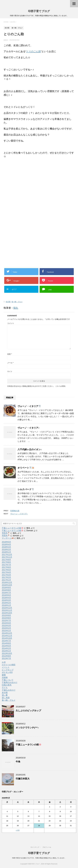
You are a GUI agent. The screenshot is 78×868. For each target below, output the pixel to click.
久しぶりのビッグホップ (28, 711)
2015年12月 (7, 608)
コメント (11, 323)
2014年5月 (6, 646)
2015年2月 (6, 628)
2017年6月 (6, 567)
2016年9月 (6, 587)
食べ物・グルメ (17, 302)
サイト (10, 371)
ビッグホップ (8, 670)
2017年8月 (6, 562)
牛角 (18, 762)
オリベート (26, 468)
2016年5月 (6, 595)
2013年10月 (7, 653)
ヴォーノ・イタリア (29, 406)
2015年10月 (7, 613)
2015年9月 (6, 615)
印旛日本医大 (23, 779)
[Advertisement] (24, 199)
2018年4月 (6, 544)
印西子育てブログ (39, 11)
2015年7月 (6, 620)
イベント (6, 667)
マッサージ (8, 538)
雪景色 (6, 533)
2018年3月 (6, 547)
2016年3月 (6, 600)
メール (10, 363)
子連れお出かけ (9, 690)
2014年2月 (6, 648)
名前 (10, 354)
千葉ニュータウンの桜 (13, 528)
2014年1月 (6, 651)
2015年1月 (6, 631)
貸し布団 (6, 698)
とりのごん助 (34, 51)
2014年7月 (6, 641)
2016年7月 (6, 593)
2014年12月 (7, 633)
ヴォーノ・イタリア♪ (29, 428)
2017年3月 (6, 575)
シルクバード (26, 489)
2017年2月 (6, 577)
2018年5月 (6, 542)
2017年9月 (6, 560)
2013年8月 (6, 656)
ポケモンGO (7, 672)
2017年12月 (7, 555)
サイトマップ (35, 847)
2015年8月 (6, 618)
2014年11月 (7, 636)
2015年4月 (6, 623)
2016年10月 (7, 585)
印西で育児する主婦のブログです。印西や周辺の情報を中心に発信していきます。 (39, 858)
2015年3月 (6, 626)
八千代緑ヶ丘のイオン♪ (30, 449)
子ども (5, 688)
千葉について (8, 680)
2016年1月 (6, 605)
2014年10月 (7, 638)
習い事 (5, 695)
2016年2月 (6, 603)
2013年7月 (6, 658)
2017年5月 (6, 570)
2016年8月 (6, 590)
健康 (4, 675)
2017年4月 (6, 572)
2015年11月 (7, 610)
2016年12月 (7, 582)
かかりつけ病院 (9, 665)
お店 (4, 662)
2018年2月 (6, 549)
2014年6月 (6, 643)
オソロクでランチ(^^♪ (27, 728)
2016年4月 (6, 598)
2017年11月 (7, 557)
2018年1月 (6, 552)
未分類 (8, 302)
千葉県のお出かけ (10, 682)
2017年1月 (6, 580)
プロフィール (47, 847)
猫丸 (16, 308)
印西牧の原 (15, 511)
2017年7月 (6, 565)
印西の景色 (7, 685)
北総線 (5, 677)
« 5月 (18, 830)
